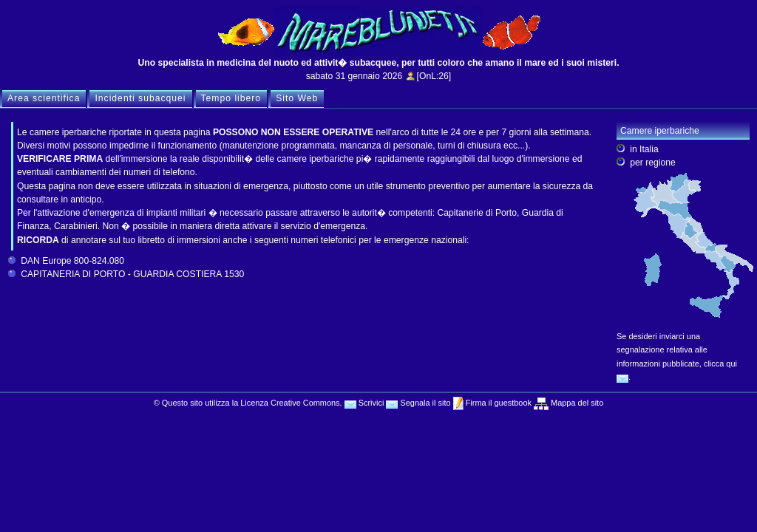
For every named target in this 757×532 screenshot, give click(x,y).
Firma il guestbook (498, 403)
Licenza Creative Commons (290, 403)
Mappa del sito (576, 403)
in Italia (644, 149)
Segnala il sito (418, 403)
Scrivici (364, 403)
